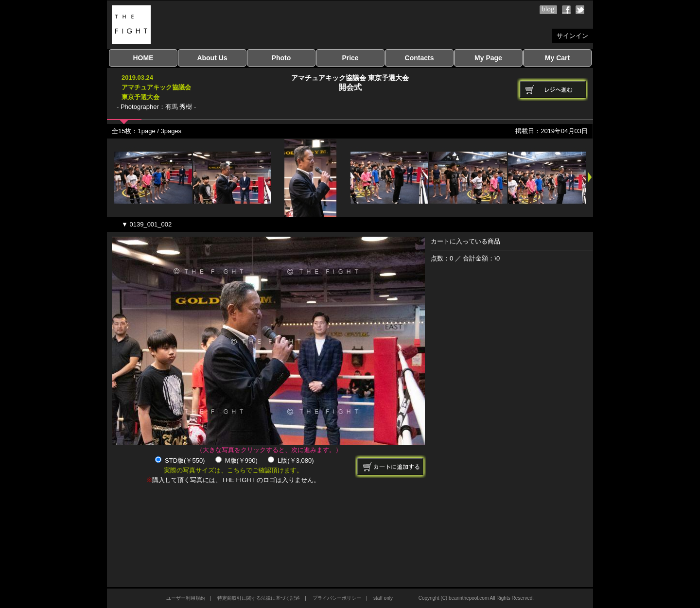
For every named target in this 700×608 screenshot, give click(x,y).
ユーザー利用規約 (186, 598)
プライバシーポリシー (337, 598)
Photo (281, 58)
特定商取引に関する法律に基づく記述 (259, 598)
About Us (212, 58)
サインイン (572, 36)
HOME (143, 58)
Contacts (420, 58)
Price (350, 58)
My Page (488, 58)
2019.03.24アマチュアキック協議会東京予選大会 (156, 87)
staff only (383, 598)
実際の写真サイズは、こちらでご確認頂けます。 (233, 470)
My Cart (557, 58)
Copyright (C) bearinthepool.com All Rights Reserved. (476, 598)
